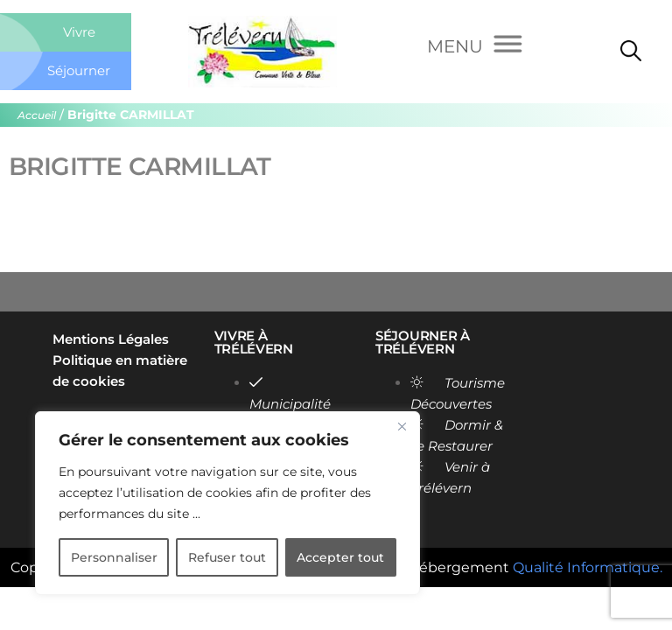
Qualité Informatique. (588, 567)
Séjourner (79, 70)
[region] (227, 503)
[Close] (402, 426)
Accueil (37, 115)
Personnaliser (114, 557)
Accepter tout (340, 557)
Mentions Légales (111, 339)
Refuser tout (227, 557)
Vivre (79, 32)
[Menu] (475, 47)
